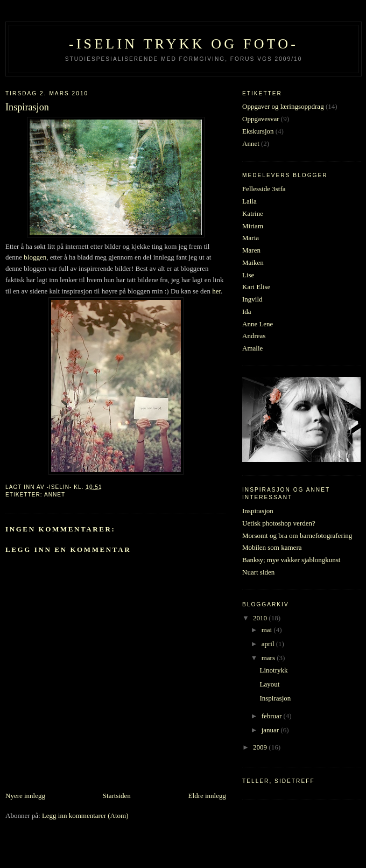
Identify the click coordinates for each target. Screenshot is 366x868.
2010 (261, 618)
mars (269, 658)
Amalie (252, 348)
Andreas (254, 336)
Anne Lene (258, 324)
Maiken (253, 262)
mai (268, 630)
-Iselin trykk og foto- (184, 44)
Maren (251, 250)
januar (271, 730)
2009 (261, 747)
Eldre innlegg (207, 796)
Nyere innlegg (25, 796)
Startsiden (117, 796)
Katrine (253, 213)
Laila (249, 201)
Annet (55, 495)
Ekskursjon (258, 131)
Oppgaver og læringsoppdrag (283, 106)
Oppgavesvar (261, 119)
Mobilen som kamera (272, 547)
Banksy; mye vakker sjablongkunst (291, 560)
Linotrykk (273, 670)
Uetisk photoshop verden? (279, 523)
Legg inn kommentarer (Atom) (85, 815)
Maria (251, 238)
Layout (269, 684)
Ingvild (252, 299)
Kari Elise (256, 287)
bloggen (35, 257)
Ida (247, 311)
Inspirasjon (258, 511)
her (216, 291)
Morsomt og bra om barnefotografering (297, 535)
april (269, 644)
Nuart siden (258, 572)
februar (273, 716)
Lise (248, 275)
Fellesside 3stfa (264, 189)
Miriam (253, 226)
